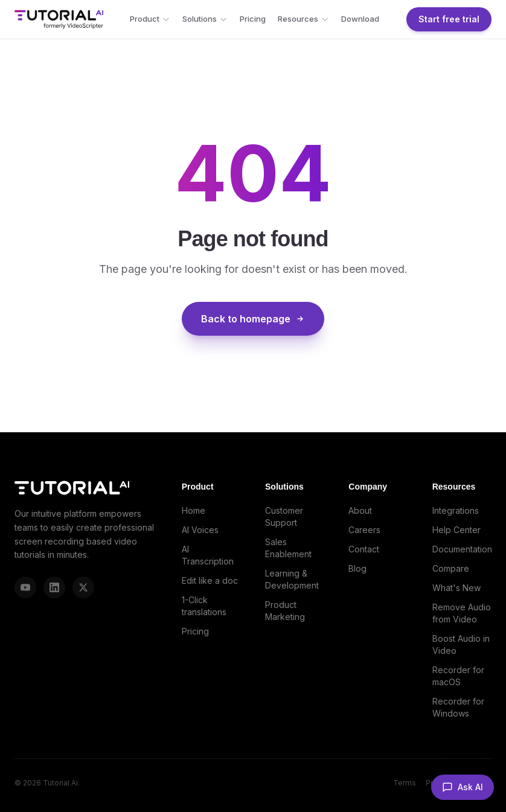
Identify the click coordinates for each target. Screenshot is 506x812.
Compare (451, 568)
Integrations (456, 510)
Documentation (462, 549)
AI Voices (200, 530)
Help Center (456, 530)
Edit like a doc (210, 580)
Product (150, 19)
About (360, 510)
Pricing (253, 19)
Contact (364, 549)
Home (194, 510)
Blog (357, 568)
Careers (364, 530)
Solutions (205, 19)
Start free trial (449, 19)
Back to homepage (253, 319)
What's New (456, 588)
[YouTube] (25, 587)
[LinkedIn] (54, 587)
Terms (405, 783)
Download (360, 19)
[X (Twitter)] (83, 587)
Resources (303, 19)
